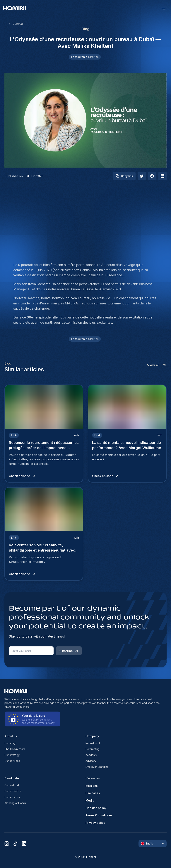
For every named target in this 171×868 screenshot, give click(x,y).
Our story (10, 743)
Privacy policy (95, 823)
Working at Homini (15, 803)
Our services (12, 761)
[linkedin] (24, 844)
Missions (92, 786)
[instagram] (7, 844)
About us (11, 736)
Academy (91, 755)
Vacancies (93, 778)
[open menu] (164, 8)
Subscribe (69, 651)
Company (92, 736)
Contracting (93, 749)
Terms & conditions (99, 815)
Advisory (91, 761)
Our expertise (13, 791)
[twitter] (142, 176)
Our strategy (12, 755)
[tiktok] (15, 844)
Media (90, 800)
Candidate (12, 778)
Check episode (22, 476)
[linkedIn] (163, 176)
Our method (12, 785)
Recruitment (93, 743)
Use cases (93, 793)
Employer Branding (97, 767)
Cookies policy (96, 808)
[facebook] (152, 176)
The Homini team (15, 749)
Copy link (124, 176)
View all (16, 24)
